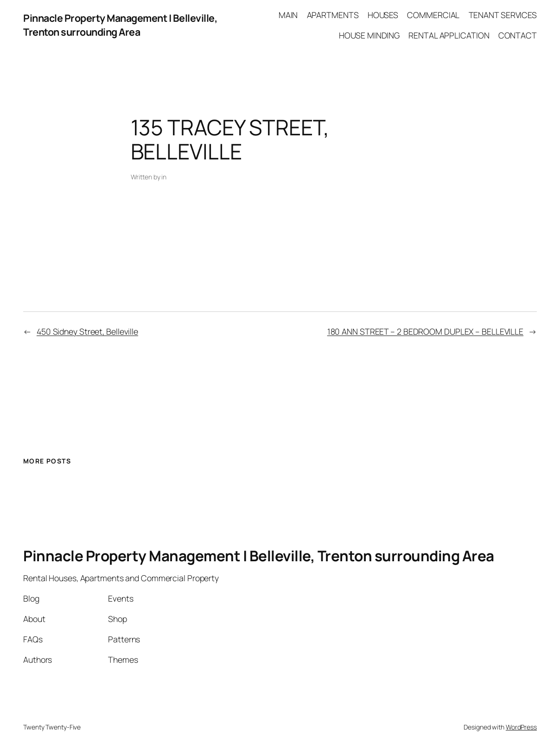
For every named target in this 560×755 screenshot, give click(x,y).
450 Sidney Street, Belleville (87, 331)
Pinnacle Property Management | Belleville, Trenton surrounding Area (120, 25)
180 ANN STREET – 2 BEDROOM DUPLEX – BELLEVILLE (425, 331)
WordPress (521, 727)
